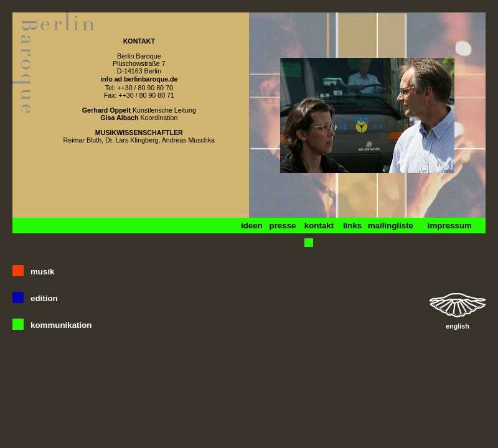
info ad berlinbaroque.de (139, 79)
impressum (450, 226)
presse (282, 226)
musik (43, 272)
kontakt (319, 226)
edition (44, 298)
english (457, 326)
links (352, 226)
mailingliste (391, 226)
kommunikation (61, 325)
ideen (252, 226)
